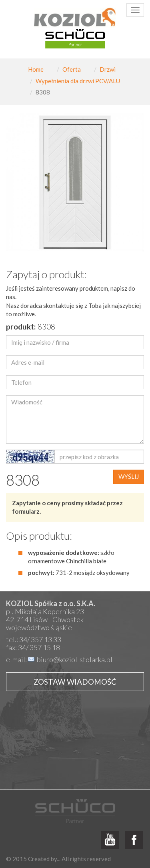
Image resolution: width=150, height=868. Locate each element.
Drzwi (108, 69)
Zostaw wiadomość (75, 682)
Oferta (72, 69)
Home (36, 69)
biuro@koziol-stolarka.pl (75, 659)
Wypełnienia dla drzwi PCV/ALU (78, 81)
